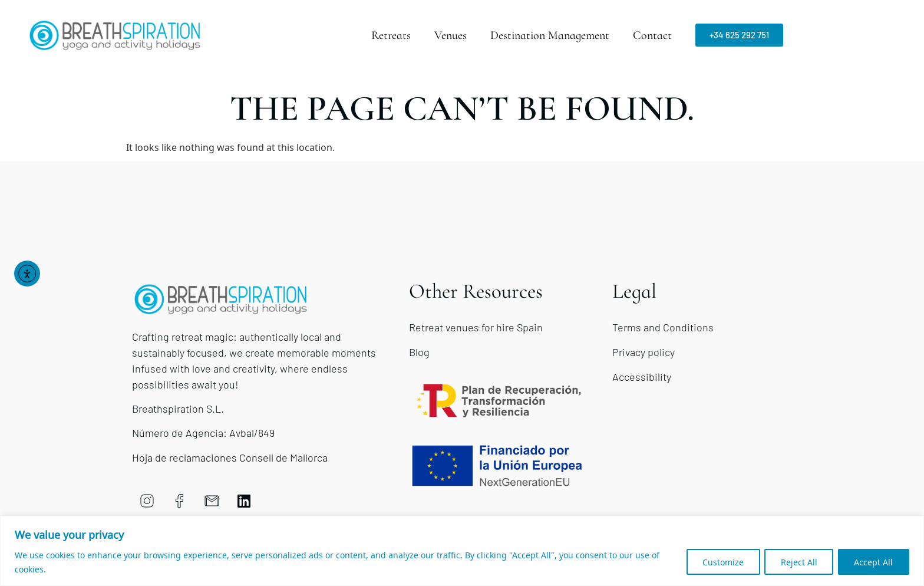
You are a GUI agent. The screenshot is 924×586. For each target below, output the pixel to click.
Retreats (391, 35)
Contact (652, 35)
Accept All (873, 562)
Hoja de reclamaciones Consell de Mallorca (230, 457)
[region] (462, 551)
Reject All (796, 562)
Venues (451, 35)
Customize (718, 562)
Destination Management (550, 35)
